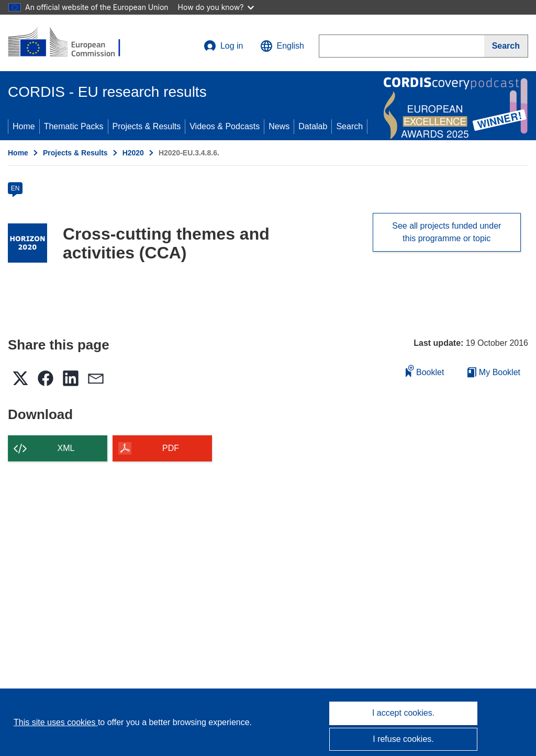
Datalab (313, 126)
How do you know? (216, 7)
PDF (171, 448)
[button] (282, 46)
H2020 (133, 153)
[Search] (506, 46)
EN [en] (15, 188)
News (279, 126)
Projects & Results (147, 126)
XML (66, 448)
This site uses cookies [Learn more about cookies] (56, 722)
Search (349, 126)
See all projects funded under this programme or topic (446, 232)
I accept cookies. (403, 713)
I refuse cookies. (403, 739)
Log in (224, 46)
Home (24, 126)
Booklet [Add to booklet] (425, 371)
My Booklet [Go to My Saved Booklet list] (494, 372)
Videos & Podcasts (225, 126)
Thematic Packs (74, 126)
